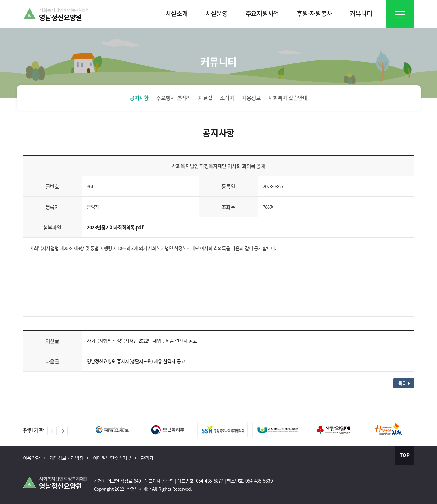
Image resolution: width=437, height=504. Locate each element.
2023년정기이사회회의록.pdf (115, 227)
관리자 (147, 458)
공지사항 (139, 98)
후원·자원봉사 (314, 13)
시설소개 (177, 13)
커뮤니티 (361, 13)
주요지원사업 (262, 13)
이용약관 (32, 458)
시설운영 (217, 13)
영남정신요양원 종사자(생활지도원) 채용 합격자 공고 (136, 361)
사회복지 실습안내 (288, 98)
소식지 (227, 98)
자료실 (205, 98)
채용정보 (251, 98)
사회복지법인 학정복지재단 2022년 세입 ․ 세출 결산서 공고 (142, 341)
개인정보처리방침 (67, 458)
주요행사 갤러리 (173, 98)
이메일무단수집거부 (112, 458)
